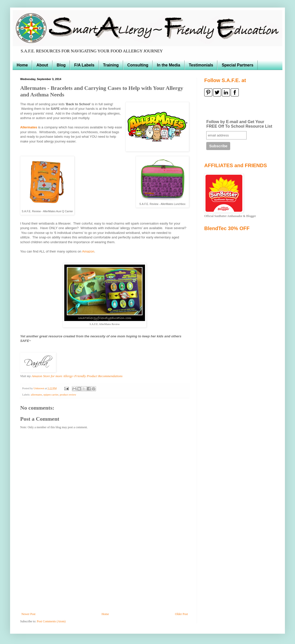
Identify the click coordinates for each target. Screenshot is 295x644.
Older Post (181, 614)
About (42, 65)
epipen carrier (51, 395)
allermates (36, 395)
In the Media (168, 65)
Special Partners (237, 65)
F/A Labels (84, 65)
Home (22, 65)
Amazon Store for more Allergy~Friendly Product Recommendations (77, 376)
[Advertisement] (105, 575)
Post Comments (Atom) (51, 621)
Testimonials (201, 65)
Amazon (88, 251)
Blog (61, 65)
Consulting (138, 65)
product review (68, 395)
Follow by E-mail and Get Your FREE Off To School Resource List (239, 124)
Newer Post (28, 614)
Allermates (29, 127)
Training (111, 65)
